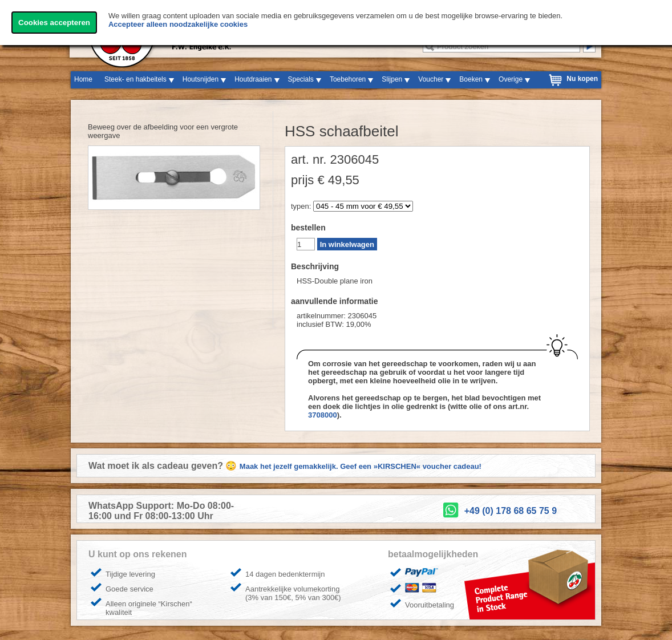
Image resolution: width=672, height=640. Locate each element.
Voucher (431, 79)
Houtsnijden (201, 79)
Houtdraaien (253, 79)
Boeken (471, 79)
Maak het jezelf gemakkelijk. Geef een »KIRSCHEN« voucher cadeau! (361, 466)
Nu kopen (582, 79)
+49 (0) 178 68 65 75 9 (511, 511)
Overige (511, 79)
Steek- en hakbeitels (135, 79)
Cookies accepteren (54, 23)
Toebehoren (348, 79)
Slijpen (392, 79)
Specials (301, 79)
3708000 (323, 415)
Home (83, 79)
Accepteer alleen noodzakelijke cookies (178, 24)
